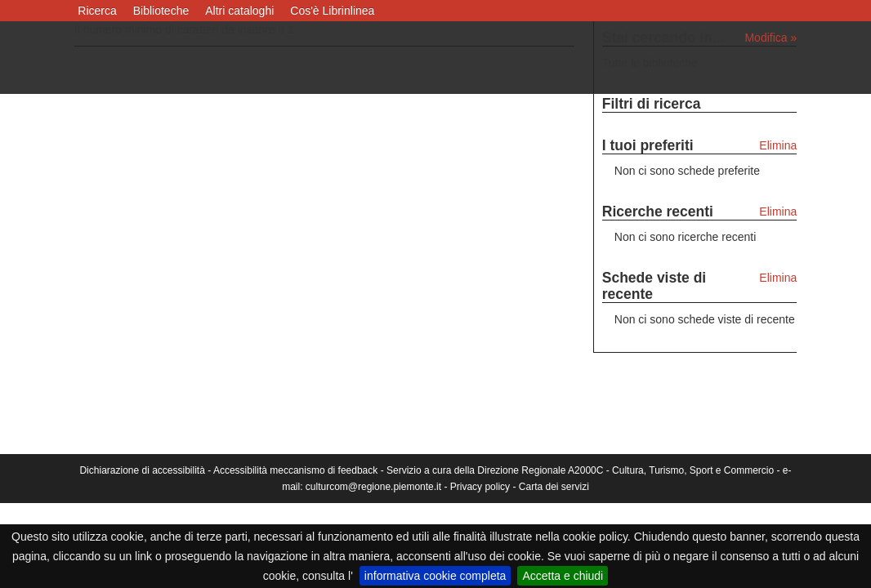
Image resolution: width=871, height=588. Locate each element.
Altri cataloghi (239, 11)
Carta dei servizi (554, 487)
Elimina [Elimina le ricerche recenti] (778, 212)
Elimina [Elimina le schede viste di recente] (778, 278)
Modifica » (770, 38)
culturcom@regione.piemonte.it (373, 487)
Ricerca (97, 11)
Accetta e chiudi (563, 576)
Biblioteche (161, 11)
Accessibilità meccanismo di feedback (295, 470)
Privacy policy (480, 487)
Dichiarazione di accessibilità (142, 470)
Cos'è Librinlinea (332, 11)
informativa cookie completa (435, 576)
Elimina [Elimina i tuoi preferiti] (778, 145)
